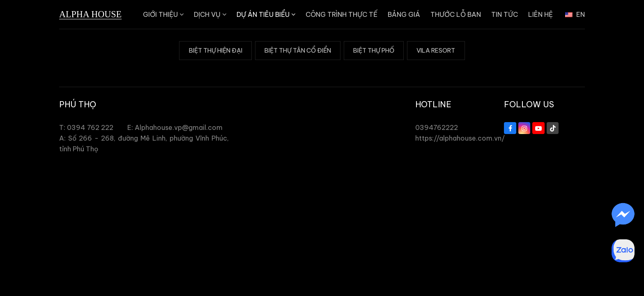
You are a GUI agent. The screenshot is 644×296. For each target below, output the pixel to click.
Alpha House (90, 14)
